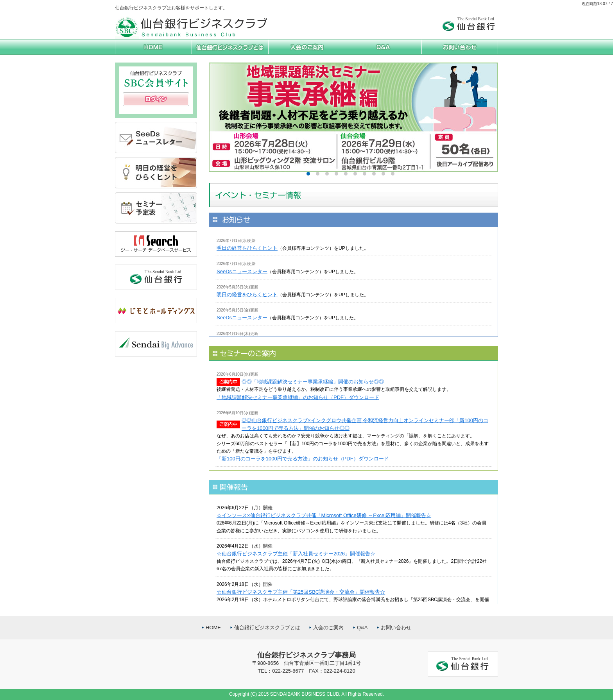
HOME (213, 627)
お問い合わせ (396, 627)
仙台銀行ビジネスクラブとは (267, 627)
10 (393, 174)
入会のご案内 (328, 627)
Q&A (362, 627)
